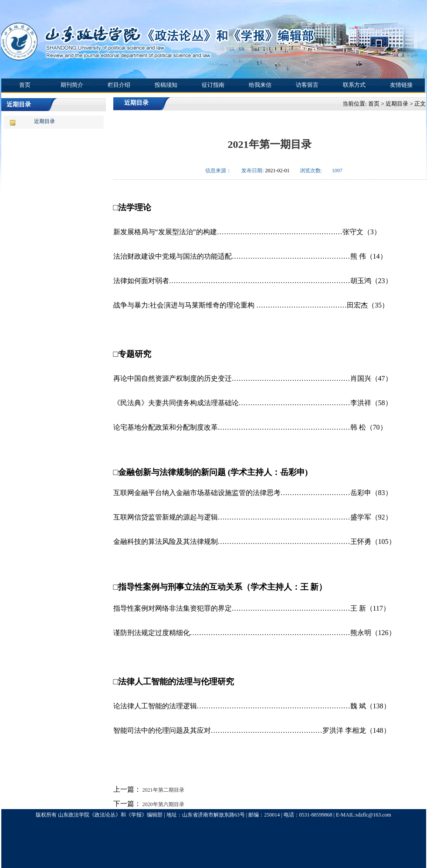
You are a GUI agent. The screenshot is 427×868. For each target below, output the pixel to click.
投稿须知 (166, 85)
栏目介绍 (119, 85)
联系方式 (354, 85)
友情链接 (401, 85)
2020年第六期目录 (163, 804)
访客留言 (307, 85)
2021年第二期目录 (163, 790)
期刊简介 (72, 85)
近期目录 (44, 121)
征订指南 (213, 85)
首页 (25, 85)
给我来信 (260, 85)
